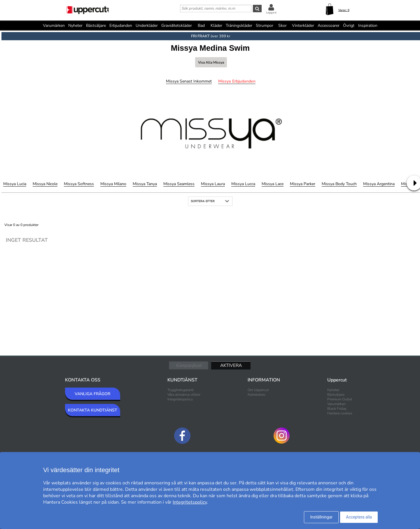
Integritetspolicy (180, 399)
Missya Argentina (379, 184)
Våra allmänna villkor (184, 395)
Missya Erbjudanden (237, 81)
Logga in (271, 13)
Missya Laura (213, 184)
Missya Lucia (15, 184)
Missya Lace (273, 184)
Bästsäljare (96, 26)
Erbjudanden (121, 26)
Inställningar (321, 517)
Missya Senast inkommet (189, 81)
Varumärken (54, 26)
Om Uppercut (258, 390)
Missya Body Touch (339, 184)
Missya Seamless (179, 184)
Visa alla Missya (211, 62)
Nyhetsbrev (257, 395)
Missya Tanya (145, 184)
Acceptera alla (359, 517)
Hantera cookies (340, 413)
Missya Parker (303, 184)
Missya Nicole (45, 184)
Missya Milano (113, 184)
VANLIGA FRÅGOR (92, 394)
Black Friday (337, 409)
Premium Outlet (340, 399)
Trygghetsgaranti (181, 390)
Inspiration (368, 26)
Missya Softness (79, 184)
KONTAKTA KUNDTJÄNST (93, 410)
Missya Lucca (243, 184)
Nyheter (75, 26)
